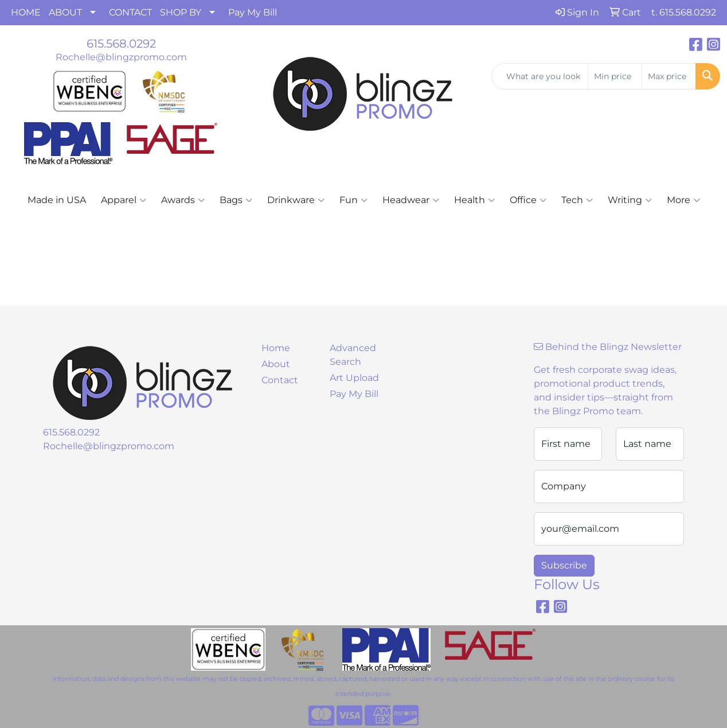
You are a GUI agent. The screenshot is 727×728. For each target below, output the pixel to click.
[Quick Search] (540, 76)
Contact (280, 380)
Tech (577, 200)
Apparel (124, 200)
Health (474, 200)
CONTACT (130, 12)
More (683, 200)
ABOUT (65, 12)
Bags (236, 200)
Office (528, 200)
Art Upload (354, 378)
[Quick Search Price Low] (615, 76)
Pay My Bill (253, 12)
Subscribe (564, 565)
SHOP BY (181, 12)
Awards (183, 200)
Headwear (411, 200)
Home (276, 348)
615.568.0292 (121, 44)
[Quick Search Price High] (669, 76)
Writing (630, 200)
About (276, 364)
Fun (353, 200)
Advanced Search (353, 355)
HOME (26, 12)
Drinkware (296, 200)
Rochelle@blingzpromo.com (121, 57)
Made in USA (57, 200)
